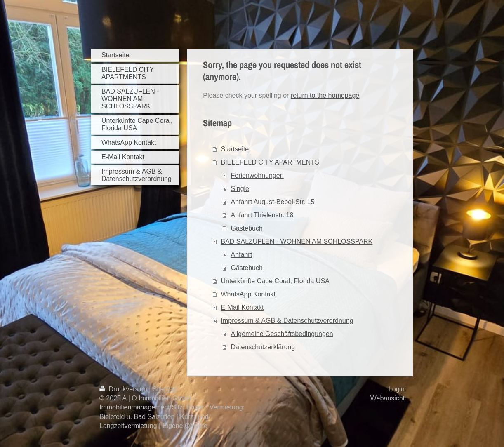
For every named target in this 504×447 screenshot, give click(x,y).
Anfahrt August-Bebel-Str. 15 (273, 202)
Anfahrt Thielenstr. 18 (262, 215)
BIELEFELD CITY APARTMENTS (270, 162)
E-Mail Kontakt (243, 307)
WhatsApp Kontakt (248, 294)
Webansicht (387, 398)
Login (397, 389)
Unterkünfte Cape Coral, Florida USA (275, 281)
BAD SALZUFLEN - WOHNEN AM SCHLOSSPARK (297, 241)
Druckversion (124, 389)
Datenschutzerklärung (263, 347)
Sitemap (165, 389)
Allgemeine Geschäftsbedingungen (282, 334)
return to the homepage (325, 95)
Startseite (235, 149)
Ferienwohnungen (257, 175)
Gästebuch (247, 228)
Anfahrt (242, 255)
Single (240, 189)
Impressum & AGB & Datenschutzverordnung (287, 321)
